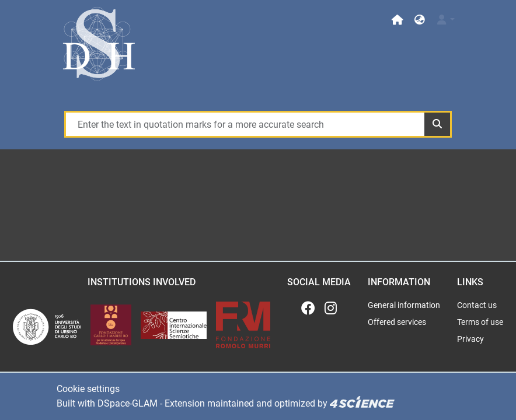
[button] (420, 20)
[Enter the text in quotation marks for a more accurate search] (245, 124)
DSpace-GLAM (128, 403)
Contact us (477, 305)
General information (404, 305)
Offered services (397, 322)
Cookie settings (88, 389)
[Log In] (445, 20)
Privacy (470, 339)
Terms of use (480, 322)
